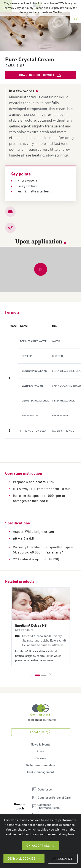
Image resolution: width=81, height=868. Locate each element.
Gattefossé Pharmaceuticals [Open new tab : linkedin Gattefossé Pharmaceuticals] (46, 806)
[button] (40, 269)
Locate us (40, 732)
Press (40, 751)
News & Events (41, 744)
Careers (41, 758)
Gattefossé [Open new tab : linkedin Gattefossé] (42, 789)
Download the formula (40, 75)
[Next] (50, 675)
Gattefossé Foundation (40, 765)
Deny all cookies (25, 859)
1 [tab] (37, 675)
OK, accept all (42, 846)
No (60, 12)
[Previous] (31, 675)
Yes (55, 12)
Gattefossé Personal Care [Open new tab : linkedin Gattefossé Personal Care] (51, 798)
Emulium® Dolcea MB (31, 625)
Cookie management (40, 772)
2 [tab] (44, 675)
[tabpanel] (41, 627)
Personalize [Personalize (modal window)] (63, 859)
